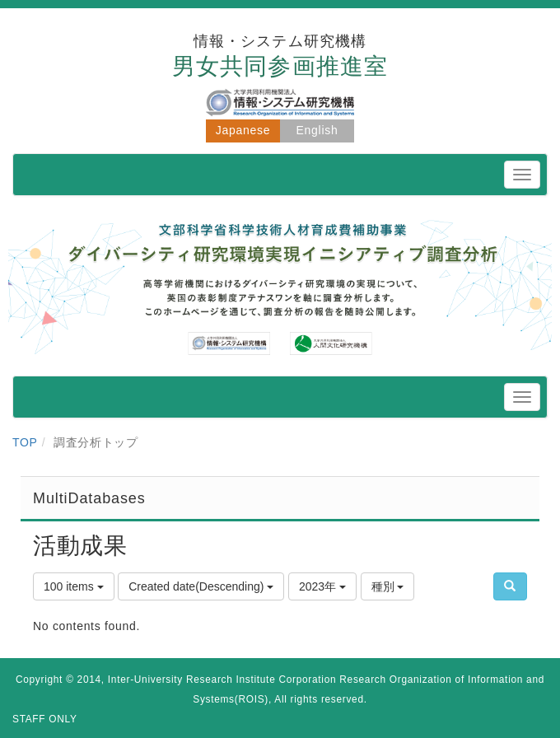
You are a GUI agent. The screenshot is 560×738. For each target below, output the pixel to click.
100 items (74, 586)
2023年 (322, 586)
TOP (25, 442)
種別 (388, 586)
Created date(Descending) (201, 586)
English (317, 130)
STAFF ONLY (45, 719)
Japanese (243, 130)
